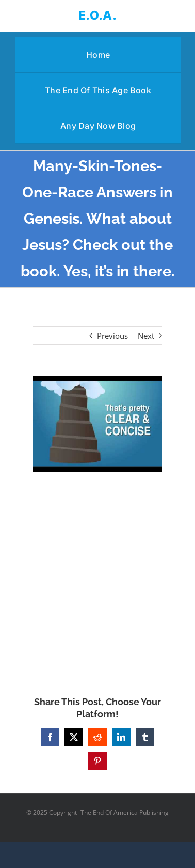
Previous (112, 336)
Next (146, 336)
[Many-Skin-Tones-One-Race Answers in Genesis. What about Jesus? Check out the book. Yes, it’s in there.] (98, 424)
